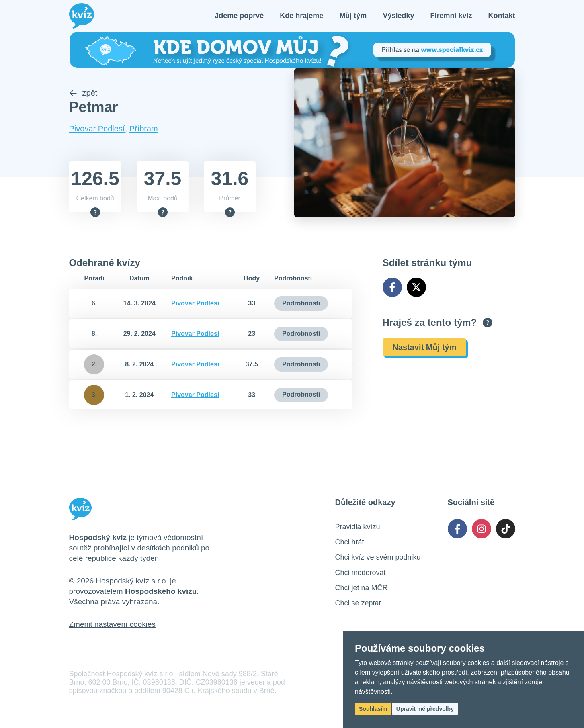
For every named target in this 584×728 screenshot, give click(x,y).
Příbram (144, 129)
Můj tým (353, 16)
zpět (83, 94)
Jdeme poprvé (239, 16)
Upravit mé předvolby (425, 709)
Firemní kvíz (451, 16)
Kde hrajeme (301, 16)
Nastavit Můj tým (425, 348)
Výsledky (398, 16)
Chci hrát (350, 543)
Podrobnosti (301, 304)
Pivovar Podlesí (97, 129)
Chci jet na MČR (362, 589)
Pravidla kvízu (358, 528)
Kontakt (502, 16)
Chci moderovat (361, 573)
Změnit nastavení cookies (112, 625)
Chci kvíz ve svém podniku (378, 558)
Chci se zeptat (358, 604)
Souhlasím (373, 709)
